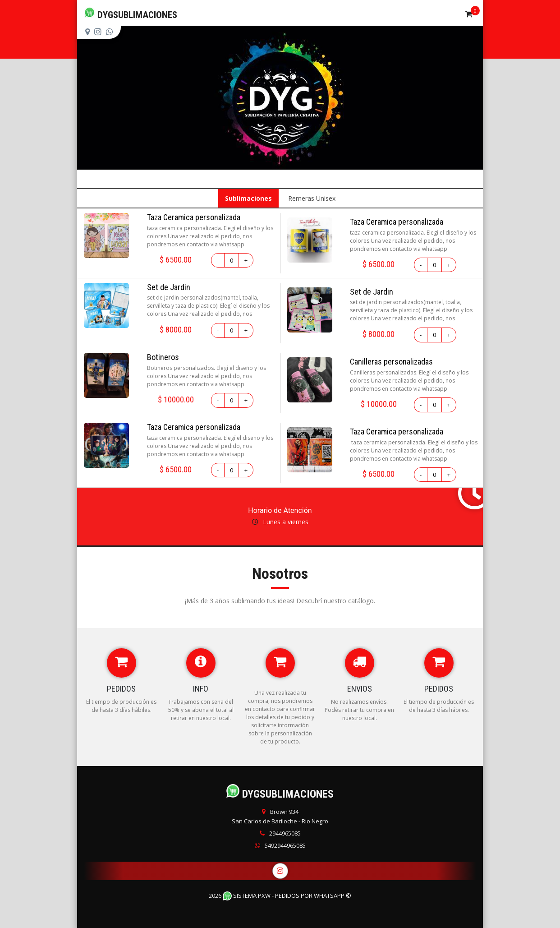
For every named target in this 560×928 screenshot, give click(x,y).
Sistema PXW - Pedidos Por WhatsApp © (287, 896)
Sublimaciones (248, 198)
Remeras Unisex (312, 198)
